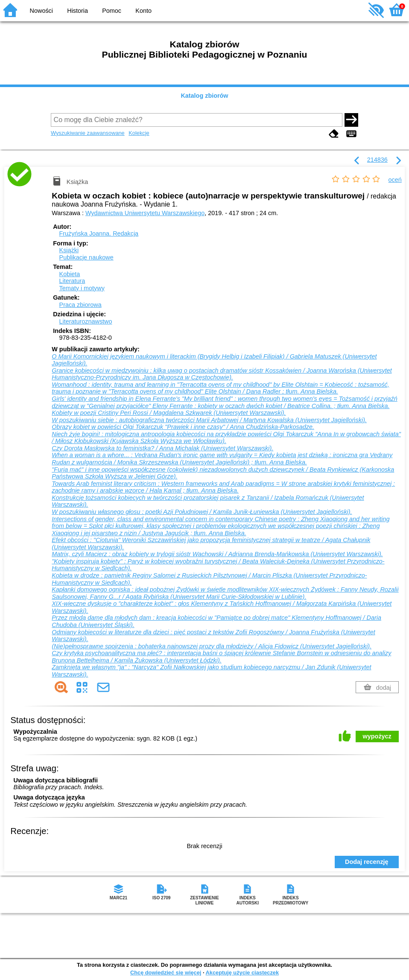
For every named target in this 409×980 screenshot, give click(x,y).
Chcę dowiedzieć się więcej (166, 973)
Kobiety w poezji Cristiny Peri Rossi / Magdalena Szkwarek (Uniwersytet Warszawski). (169, 413)
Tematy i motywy (82, 288)
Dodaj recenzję (367, 862)
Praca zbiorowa (80, 305)
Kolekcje (139, 133)
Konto (143, 11)
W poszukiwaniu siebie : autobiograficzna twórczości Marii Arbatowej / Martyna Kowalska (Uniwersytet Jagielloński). (209, 420)
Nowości (41, 11)
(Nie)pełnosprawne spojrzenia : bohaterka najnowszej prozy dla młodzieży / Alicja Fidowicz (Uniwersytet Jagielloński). (212, 646)
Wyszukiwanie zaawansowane (88, 133)
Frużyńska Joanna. (99, 233)
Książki (69, 250)
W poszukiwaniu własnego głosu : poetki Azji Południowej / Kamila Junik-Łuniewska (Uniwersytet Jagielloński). (202, 512)
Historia (77, 11)
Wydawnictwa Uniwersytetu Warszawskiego (145, 213)
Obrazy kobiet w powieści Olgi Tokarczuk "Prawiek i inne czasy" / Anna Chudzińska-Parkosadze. (183, 427)
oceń (395, 180)
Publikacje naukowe (86, 257)
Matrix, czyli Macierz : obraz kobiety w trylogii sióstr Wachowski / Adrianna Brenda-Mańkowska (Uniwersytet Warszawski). (217, 554)
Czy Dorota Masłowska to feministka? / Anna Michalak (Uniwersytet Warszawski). (162, 448)
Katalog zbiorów (204, 96)
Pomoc (112, 11)
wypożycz (377, 736)
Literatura (72, 281)
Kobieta (70, 274)
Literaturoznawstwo (86, 321)
